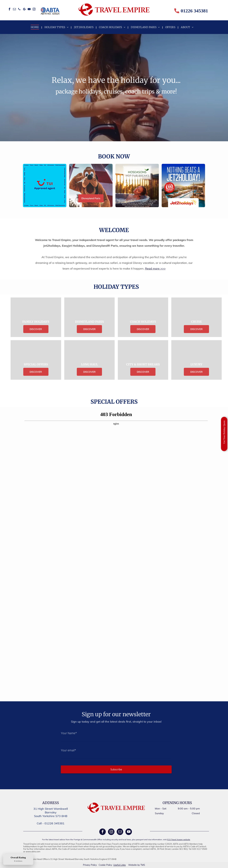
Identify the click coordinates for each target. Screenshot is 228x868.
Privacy (87, 865)
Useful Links (120, 865)
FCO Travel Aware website (179, 840)
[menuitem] (35, 27)
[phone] (19, 10)
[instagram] (34, 10)
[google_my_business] (24, 10)
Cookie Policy (105, 865)
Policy (94, 865)
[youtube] (29, 10)
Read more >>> (155, 269)
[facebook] (9, 10)
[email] (14, 10)
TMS (143, 865)
